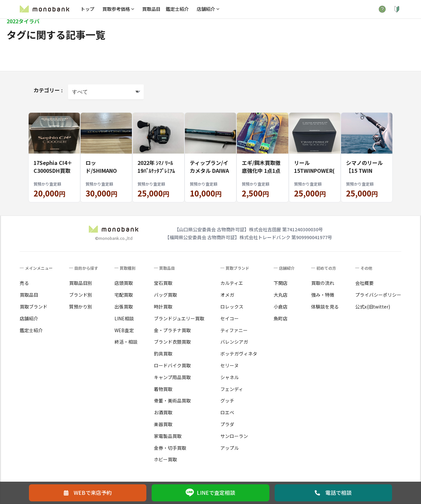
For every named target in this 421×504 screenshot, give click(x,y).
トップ (87, 9)
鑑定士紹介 (177, 9)
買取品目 (151, 9)
